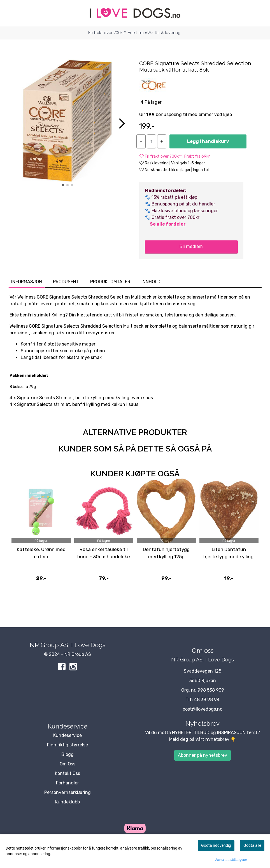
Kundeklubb (67, 802)
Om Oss (67, 764)
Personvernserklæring (67, 792)
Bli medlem (191, 246)
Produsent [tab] (66, 282)
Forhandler (67, 783)
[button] (63, 185)
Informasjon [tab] (27, 282)
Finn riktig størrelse (67, 745)
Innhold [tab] (151, 282)
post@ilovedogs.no (202, 709)
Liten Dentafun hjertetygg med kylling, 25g (229, 556)
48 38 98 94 (207, 700)
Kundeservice (67, 735)
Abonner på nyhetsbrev (202, 755)
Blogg (67, 754)
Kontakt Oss (67, 773)
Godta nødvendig (216, 845)
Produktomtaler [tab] (110, 282)
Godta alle (252, 845)
